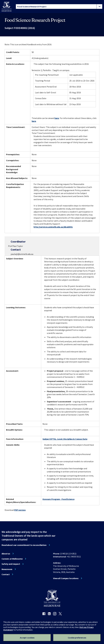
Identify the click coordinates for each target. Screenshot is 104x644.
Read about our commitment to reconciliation (24, 545)
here (57, 118)
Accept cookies (27, 638)
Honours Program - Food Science (58, 499)
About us (6, 554)
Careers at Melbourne (12, 559)
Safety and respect (11, 564)
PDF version (20, 510)
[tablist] (59, 7)
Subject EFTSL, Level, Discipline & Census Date (65, 439)
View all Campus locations (66, 578)
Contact (6, 574)
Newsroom (7, 569)
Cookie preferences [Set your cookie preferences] (77, 638)
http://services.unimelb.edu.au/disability (53, 227)
